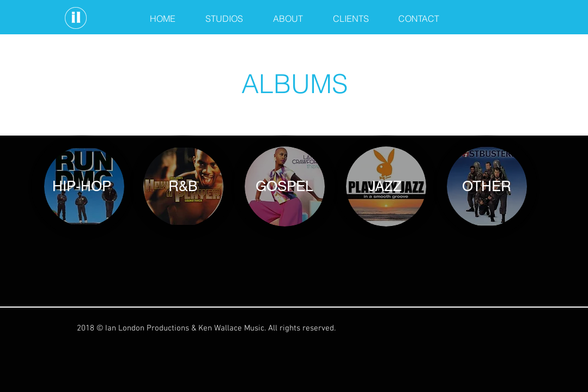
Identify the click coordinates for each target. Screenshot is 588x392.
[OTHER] (487, 186)
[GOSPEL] (284, 186)
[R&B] (183, 186)
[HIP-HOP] (82, 186)
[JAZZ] (385, 186)
